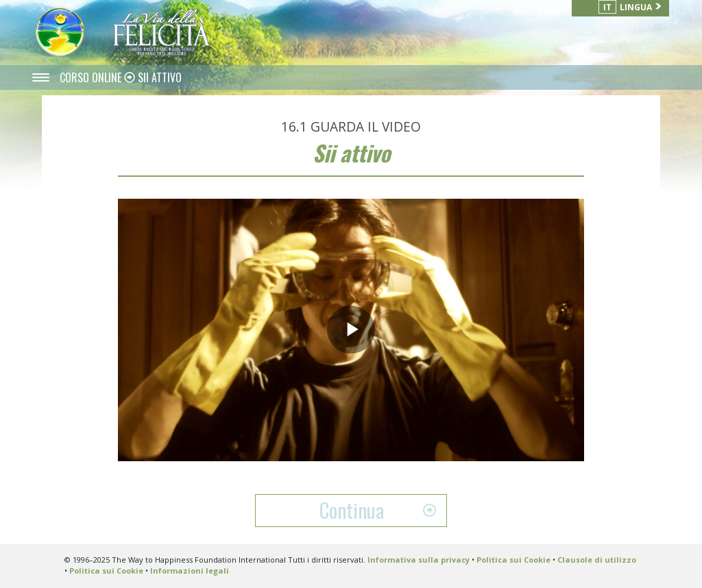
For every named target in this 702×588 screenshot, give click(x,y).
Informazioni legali (190, 571)
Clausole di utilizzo (597, 560)
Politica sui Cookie (513, 560)
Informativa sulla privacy (419, 560)
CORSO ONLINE (92, 77)
